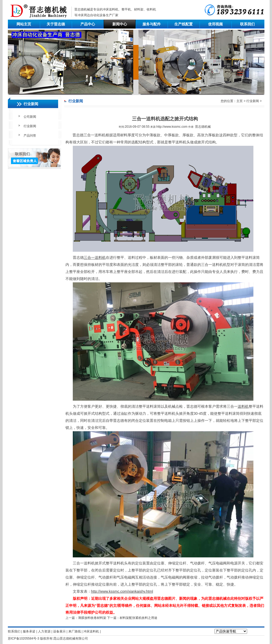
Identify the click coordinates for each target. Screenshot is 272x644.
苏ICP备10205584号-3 (24, 639)
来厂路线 (75, 631)
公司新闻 (30, 117)
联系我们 (247, 24)
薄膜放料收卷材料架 (92, 618)
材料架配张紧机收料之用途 (138, 618)
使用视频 (215, 24)
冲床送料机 (110, 9)
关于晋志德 (56, 24)
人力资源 (44, 631)
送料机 (243, 406)
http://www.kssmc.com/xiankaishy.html (122, 591)
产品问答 (30, 136)
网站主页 (24, 24)
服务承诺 (29, 631)
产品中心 (88, 24)
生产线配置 (184, 24)
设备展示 (59, 631)
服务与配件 (152, 24)
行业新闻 (30, 126)
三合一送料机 (95, 257)
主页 (240, 101)
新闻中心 (120, 24)
